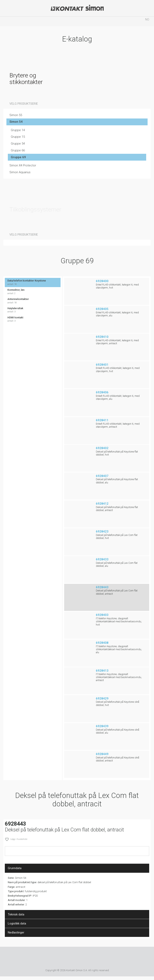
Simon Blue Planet (94, 958)
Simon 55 (16, 115)
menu (7, 21)
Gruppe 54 (18, 144)
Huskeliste (100, 21)
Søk (54, 21)
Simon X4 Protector (23, 165)
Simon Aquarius (20, 172)
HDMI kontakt (33, 319)
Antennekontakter (33, 301)
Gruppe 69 (18, 157)
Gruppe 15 (18, 137)
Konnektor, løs (33, 292)
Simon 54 (16, 122)
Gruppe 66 (18, 150)
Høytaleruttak (33, 310)
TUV (82, 958)
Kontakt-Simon (77, 8)
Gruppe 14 (18, 130)
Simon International (65, 958)
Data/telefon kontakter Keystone (33, 282)
